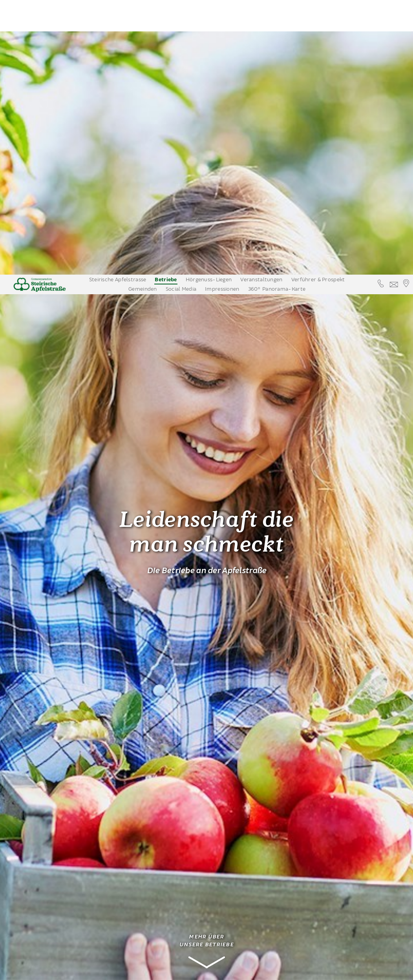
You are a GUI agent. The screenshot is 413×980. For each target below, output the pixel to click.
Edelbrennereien (49, 770)
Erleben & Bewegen (46, 837)
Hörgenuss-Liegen (209, 5)
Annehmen (172, 968)
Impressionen (222, 15)
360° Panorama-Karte (277, 15)
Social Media (181, 15)
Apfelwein (34, 806)
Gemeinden (143, 15)
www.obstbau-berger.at (147, 941)
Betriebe (166, 5)
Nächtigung (35, 794)
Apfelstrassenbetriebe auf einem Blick (49, 822)
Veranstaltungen (261, 5)
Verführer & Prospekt (318, 5)
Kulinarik (32, 782)
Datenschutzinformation (226, 968)
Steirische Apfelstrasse (118, 5)
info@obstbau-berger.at (148, 933)
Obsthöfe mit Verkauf (51, 758)
